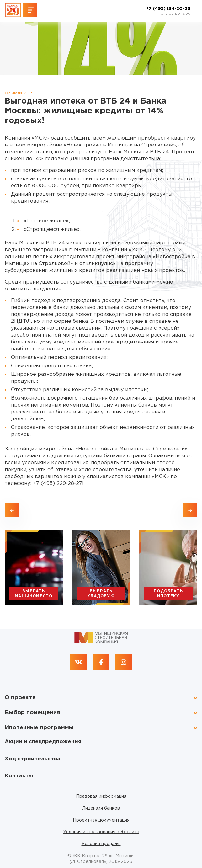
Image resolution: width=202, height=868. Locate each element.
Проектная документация (101, 820)
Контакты (19, 776)
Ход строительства (33, 759)
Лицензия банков (101, 808)
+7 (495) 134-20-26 (168, 11)
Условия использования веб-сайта (101, 832)
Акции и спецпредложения (43, 742)
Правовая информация (101, 796)
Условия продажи (101, 844)
